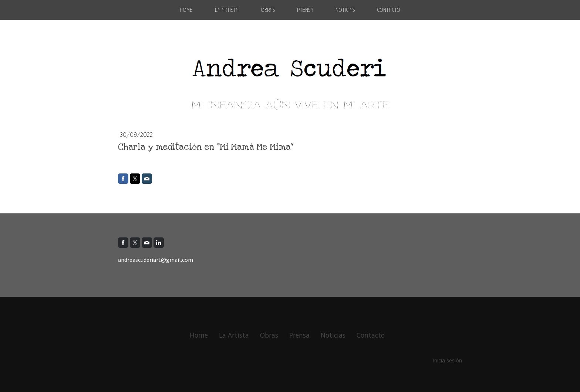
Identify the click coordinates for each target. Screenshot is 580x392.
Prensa (305, 10)
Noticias (345, 10)
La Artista (227, 10)
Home (186, 10)
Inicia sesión (447, 360)
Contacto (389, 10)
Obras (268, 10)
